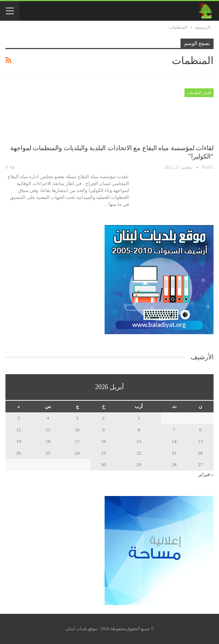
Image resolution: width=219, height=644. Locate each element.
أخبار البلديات (199, 93)
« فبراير (206, 474)
